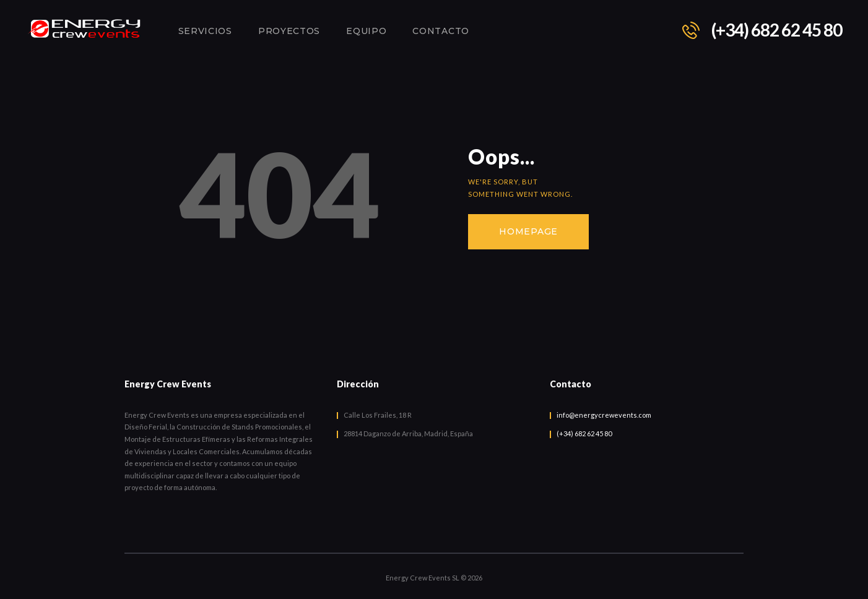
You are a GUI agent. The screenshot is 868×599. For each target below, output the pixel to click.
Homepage (528, 231)
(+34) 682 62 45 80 (584, 433)
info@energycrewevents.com (604, 415)
